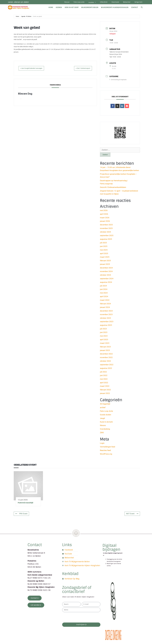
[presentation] (78, 618)
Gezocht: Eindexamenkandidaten (113, 188)
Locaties (87, 3)
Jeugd (102, 419)
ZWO (102, 433)
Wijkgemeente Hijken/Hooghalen (115, 8)
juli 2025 (103, 244)
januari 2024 (105, 308)
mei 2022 (104, 380)
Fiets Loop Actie (106, 412)
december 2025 (106, 226)
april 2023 (104, 340)
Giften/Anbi (100, 3)
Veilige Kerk (138, 3)
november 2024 (106, 272)
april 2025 (104, 254)
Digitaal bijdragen (111, 548)
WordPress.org (106, 455)
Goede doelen (106, 416)
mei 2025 (104, 251)
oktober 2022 (105, 362)
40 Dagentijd (105, 405)
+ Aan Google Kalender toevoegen (34, 69)
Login (102, 444)
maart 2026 (105, 218)
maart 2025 (105, 258)
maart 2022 (105, 387)
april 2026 (104, 215)
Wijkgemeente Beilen (90, 8)
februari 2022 (105, 391)
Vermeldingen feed (108, 448)
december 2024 (106, 269)
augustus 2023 (106, 326)
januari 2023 (105, 351)
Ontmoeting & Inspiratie (118, 81)
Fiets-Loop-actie (72, 3)
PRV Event (21, 515)
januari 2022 (105, 394)
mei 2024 (104, 294)
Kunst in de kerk (106, 423)
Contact (135, 8)
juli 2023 (103, 330)
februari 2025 (105, 262)
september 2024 (107, 279)
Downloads (112, 3)
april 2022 (104, 383)
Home (51, 8)
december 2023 (106, 312)
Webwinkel (125, 3)
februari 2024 (105, 304)
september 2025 (107, 236)
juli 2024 (103, 287)
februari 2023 (105, 348)
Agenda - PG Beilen (26, 17)
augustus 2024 (106, 283)
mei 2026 (104, 211)
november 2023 (106, 315)
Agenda (59, 8)
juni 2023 (104, 333)
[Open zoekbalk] (142, 8)
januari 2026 (105, 222)
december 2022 (106, 355)
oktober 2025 (105, 233)
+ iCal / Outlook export (81, 69)
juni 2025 (104, 247)
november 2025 (106, 229)
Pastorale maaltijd (25, 503)
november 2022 (106, 358)
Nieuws (59, 3)
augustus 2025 (106, 240)
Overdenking (105, 430)
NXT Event (132, 515)
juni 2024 (104, 290)
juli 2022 (103, 373)
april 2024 (104, 297)
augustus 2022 (106, 369)
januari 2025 (105, 265)
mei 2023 (104, 337)
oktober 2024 (105, 276)
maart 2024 (105, 301)
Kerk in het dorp (72, 8)
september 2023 (107, 322)
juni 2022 (104, 376)
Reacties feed (105, 451)
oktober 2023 (105, 319)
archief (103, 408)
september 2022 (107, 366)
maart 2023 (105, 344)
